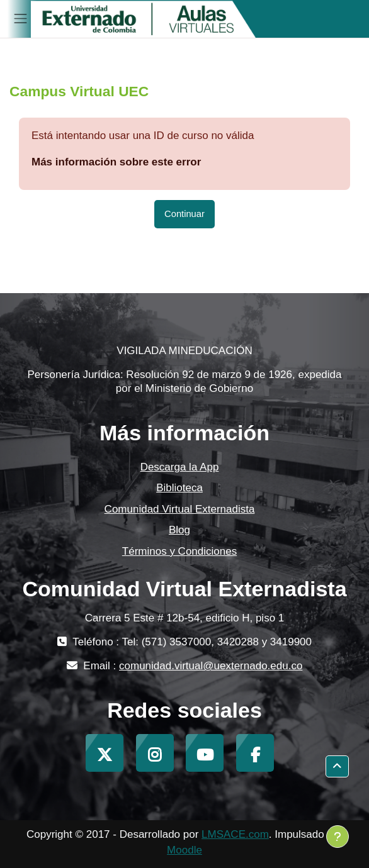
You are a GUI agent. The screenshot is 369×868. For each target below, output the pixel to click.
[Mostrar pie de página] (338, 837)
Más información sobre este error (116, 162)
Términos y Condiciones (179, 551)
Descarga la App (180, 467)
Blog (179, 530)
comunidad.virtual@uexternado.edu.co (211, 666)
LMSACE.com (235, 834)
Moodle (184, 850)
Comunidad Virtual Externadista (180, 509)
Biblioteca (179, 488)
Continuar (184, 214)
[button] (337, 767)
